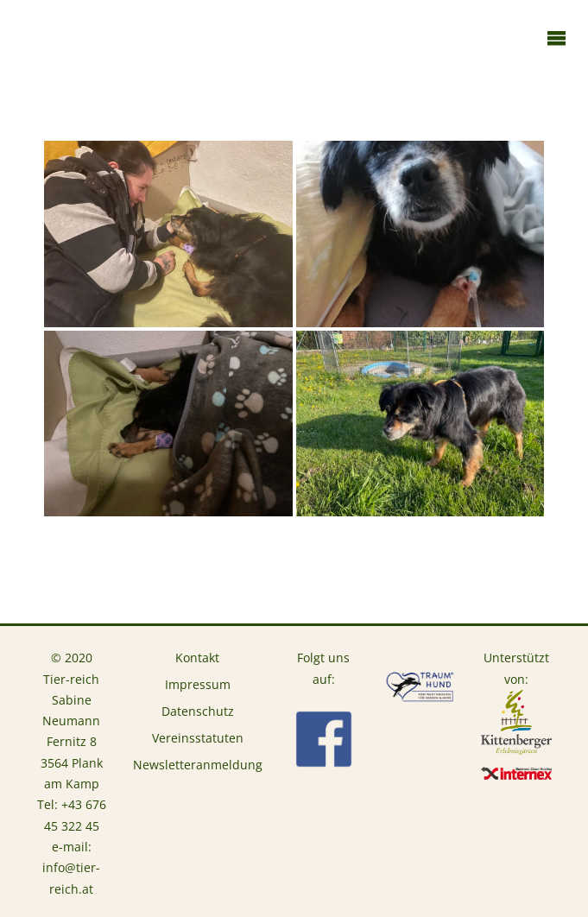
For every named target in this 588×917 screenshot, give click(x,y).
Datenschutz (198, 711)
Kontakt (197, 658)
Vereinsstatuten (198, 738)
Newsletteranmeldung (198, 765)
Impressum (198, 685)
